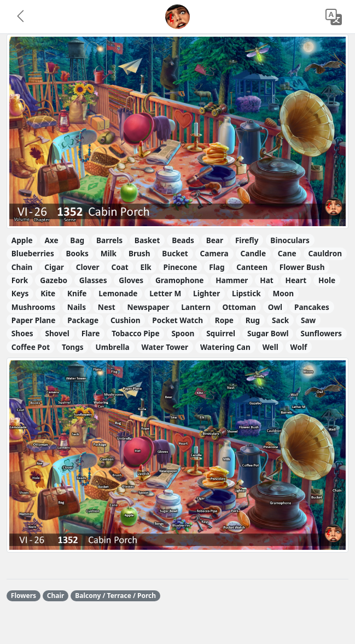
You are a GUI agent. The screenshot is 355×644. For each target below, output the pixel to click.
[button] (21, 17)
